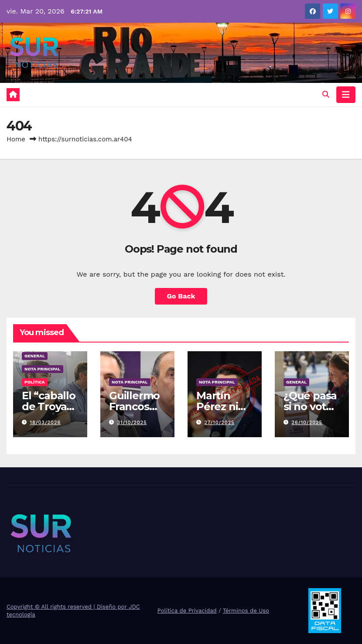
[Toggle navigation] (346, 95)
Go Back (181, 296)
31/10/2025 (132, 423)
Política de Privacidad (187, 611)
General (35, 356)
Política (35, 382)
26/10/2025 (307, 423)
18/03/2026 (46, 423)
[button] (326, 94)
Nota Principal (43, 369)
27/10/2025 (220, 423)
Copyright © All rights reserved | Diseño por (68, 607)
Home (16, 139)
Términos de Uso (246, 611)
